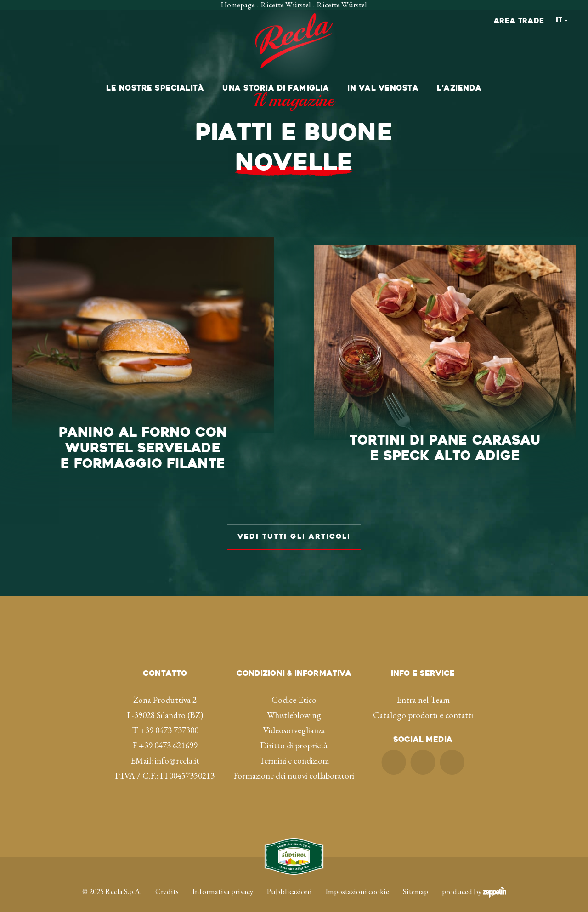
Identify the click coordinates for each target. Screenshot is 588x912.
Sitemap (416, 878)
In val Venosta (383, 89)
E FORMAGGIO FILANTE (143, 435)
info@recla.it (177, 747)
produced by (474, 878)
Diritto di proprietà (294, 732)
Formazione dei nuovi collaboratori (294, 762)
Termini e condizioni (294, 747)
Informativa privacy (223, 878)
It (559, 20)
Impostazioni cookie (357, 878)
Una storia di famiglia (276, 89)
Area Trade (519, 21)
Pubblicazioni (289, 878)
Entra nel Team (423, 686)
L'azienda (459, 89)
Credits (167, 878)
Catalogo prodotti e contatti (423, 701)
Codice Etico (294, 686)
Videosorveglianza (294, 716)
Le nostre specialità (155, 89)
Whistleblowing (294, 701)
